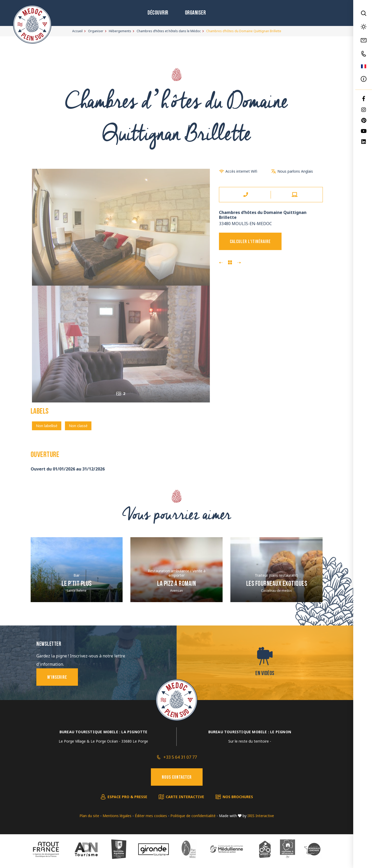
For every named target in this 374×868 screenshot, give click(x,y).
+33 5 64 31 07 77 (180, 757)
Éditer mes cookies (151, 816)
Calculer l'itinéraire (250, 242)
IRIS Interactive (261, 816)
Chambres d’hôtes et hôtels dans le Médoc (169, 31)
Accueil (77, 31)
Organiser (195, 13)
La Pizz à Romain (176, 584)
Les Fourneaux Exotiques (277, 584)
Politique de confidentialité (193, 816)
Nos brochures (238, 797)
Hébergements (120, 31)
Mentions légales (117, 816)
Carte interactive (185, 797)
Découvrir (158, 13)
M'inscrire (57, 678)
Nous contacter (177, 778)
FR (364, 66)
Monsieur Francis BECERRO (239, 263)
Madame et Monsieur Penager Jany (221, 263)
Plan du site (89, 816)
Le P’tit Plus (77, 584)
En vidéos (265, 674)
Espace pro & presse (127, 797)
